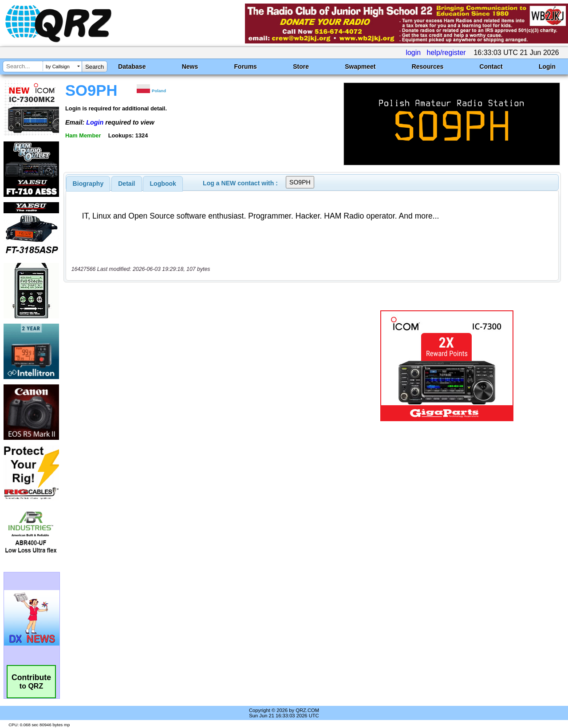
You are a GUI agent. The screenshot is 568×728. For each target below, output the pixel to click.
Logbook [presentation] (163, 184)
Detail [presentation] (126, 184)
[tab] (88, 184)
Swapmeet (360, 67)
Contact (491, 67)
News (190, 67)
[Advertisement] (205, 366)
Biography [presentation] (88, 184)
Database (132, 67)
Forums (246, 67)
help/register (446, 53)
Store (301, 67)
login (413, 53)
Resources (428, 67)
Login (547, 67)
